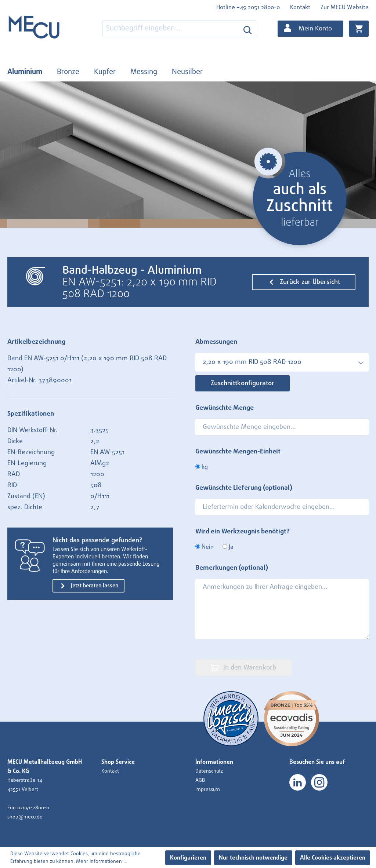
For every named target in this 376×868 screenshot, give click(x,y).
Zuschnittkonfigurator (243, 383)
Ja (228, 547)
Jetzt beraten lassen (88, 586)
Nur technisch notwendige (253, 858)
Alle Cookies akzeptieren (333, 858)
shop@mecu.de (25, 817)
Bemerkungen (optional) (232, 568)
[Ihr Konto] (310, 29)
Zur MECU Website (345, 7)
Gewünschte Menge (225, 408)
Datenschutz (209, 771)
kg (202, 467)
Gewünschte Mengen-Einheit (238, 452)
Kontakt (300, 7)
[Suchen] (248, 28)
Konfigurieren (188, 858)
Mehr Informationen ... (101, 861)
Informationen (214, 762)
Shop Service (118, 762)
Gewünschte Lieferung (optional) (244, 488)
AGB (200, 780)
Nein (205, 547)
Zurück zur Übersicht (304, 282)
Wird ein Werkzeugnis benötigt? (243, 532)
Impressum (208, 789)
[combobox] (171, 28)
